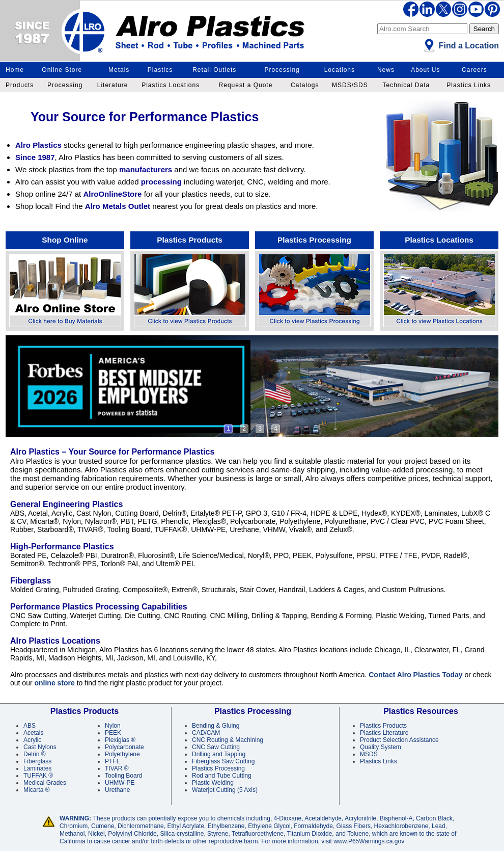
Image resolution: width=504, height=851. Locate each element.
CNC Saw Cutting (216, 747)
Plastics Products (190, 240)
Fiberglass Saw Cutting (223, 761)
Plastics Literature (384, 733)
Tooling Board (123, 776)
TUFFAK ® (38, 776)
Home (15, 70)
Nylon (113, 726)
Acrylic (32, 740)
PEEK (113, 733)
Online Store (62, 70)
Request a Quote (246, 85)
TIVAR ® (117, 768)
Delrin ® (35, 754)
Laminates (37, 768)
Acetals (33, 733)
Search (484, 29)
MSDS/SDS (350, 85)
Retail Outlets (214, 70)
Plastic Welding (213, 783)
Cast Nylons (40, 747)
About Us (425, 70)
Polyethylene (122, 754)
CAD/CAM (206, 733)
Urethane (117, 790)
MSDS (369, 754)
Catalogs (305, 85)
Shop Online (65, 240)
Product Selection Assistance (399, 740)
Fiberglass (37, 761)
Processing (282, 70)
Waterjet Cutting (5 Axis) (225, 790)
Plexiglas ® (120, 740)
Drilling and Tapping (219, 754)
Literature (113, 85)
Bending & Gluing (216, 726)
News (386, 70)
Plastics (160, 70)
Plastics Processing (314, 240)
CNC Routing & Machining (228, 740)
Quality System (381, 747)
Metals (119, 70)
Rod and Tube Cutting (222, 776)
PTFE (113, 761)
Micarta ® (37, 790)
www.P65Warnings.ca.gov (369, 841)
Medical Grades (45, 783)
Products (20, 85)
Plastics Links (469, 85)
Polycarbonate (124, 747)
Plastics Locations (171, 85)
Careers (474, 70)
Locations (340, 70)
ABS (30, 726)
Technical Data (406, 85)
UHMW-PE (120, 783)
